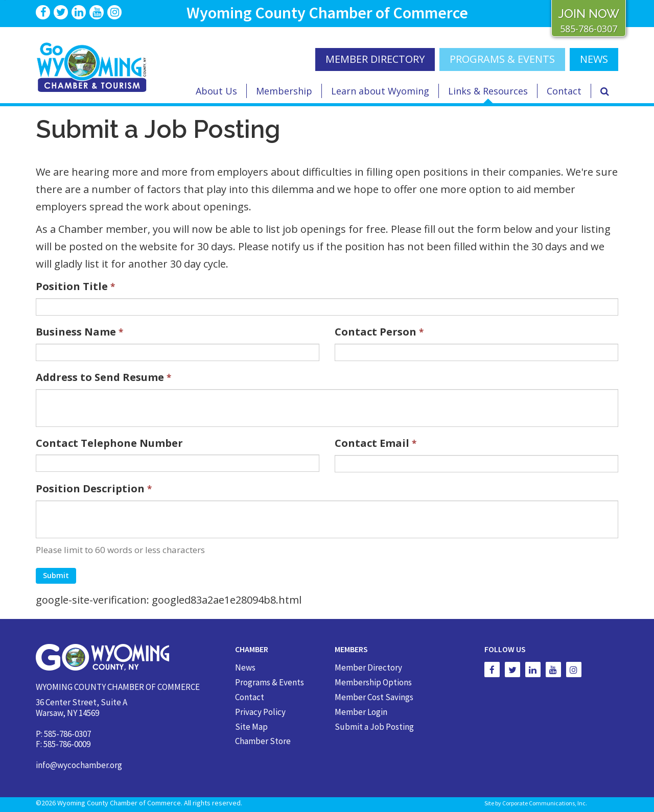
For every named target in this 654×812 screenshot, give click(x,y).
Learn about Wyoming (380, 91)
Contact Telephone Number (109, 443)
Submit (56, 575)
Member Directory (368, 667)
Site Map (251, 727)
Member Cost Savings (374, 697)
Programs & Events (502, 59)
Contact (564, 91)
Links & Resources (488, 91)
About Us (216, 91)
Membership (284, 91)
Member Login (361, 712)
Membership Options (373, 682)
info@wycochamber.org (79, 765)
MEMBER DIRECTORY (375, 59)
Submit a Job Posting (374, 727)
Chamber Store (263, 741)
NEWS (594, 59)
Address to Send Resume (103, 377)
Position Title (75, 286)
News (245, 667)
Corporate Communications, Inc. (545, 803)
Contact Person (379, 332)
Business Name (79, 332)
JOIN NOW (589, 14)
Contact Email (376, 443)
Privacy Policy (260, 712)
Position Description (94, 488)
